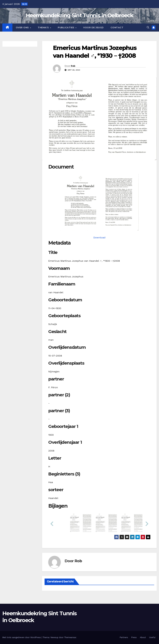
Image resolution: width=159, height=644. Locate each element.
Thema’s (44, 28)
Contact (117, 28)
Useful (152, 637)
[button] (148, 27)
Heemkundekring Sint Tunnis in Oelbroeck (79, 15)
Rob (73, 66)
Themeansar (70, 637)
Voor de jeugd (93, 28)
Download (99, 237)
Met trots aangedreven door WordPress (22, 637)
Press (134, 637)
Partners (124, 637)
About (143, 637)
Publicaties (66, 28)
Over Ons (23, 28)
